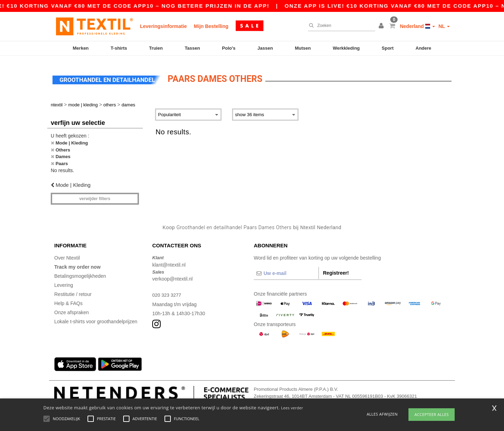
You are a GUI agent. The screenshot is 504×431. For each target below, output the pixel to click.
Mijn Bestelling (211, 26)
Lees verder (292, 408)
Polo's (229, 48)
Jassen (265, 48)
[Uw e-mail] (286, 269)
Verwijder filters (95, 194)
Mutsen (303, 48)
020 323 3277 (167, 291)
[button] (382, 26)
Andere (423, 48)
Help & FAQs (68, 299)
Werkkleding (346, 48)
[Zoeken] (340, 26)
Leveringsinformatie (163, 26)
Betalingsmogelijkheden (80, 272)
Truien (156, 48)
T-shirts (119, 48)
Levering (64, 281)
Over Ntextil (67, 254)
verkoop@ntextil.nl (172, 275)
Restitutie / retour (73, 290)
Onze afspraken (72, 308)
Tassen (192, 48)
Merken (81, 48)
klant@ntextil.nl (169, 260)
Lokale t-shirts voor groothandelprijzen (96, 317)
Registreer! (336, 269)
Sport (388, 48)
